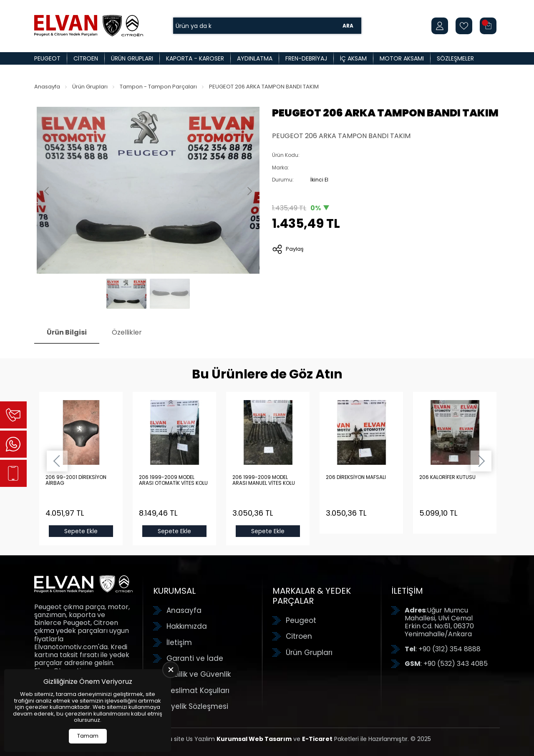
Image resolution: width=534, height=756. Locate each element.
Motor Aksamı (402, 58)
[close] (171, 670)
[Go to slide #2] (170, 294)
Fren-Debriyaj (306, 58)
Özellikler (127, 332)
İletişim (179, 643)
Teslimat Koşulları (198, 690)
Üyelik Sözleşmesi (197, 706)
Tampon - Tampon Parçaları (158, 87)
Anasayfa (47, 87)
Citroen (86, 58)
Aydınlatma (255, 58)
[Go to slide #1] (126, 294)
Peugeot (47, 58)
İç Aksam (353, 58)
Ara (348, 26)
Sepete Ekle (81, 531)
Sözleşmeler (455, 58)
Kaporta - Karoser (195, 58)
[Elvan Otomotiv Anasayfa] (89, 26)
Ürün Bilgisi (67, 332)
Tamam (88, 736)
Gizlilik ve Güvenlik (199, 674)
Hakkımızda (187, 626)
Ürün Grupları (132, 58)
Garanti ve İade (195, 658)
